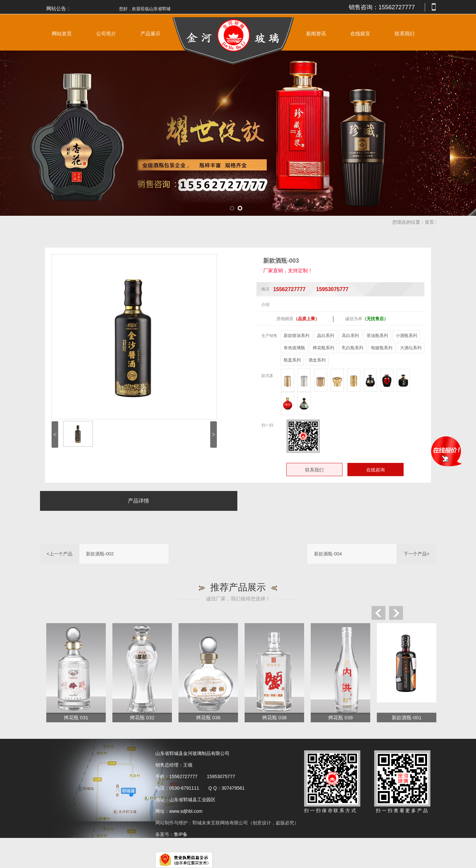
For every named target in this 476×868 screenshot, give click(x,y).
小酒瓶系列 (406, 336)
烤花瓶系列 (323, 348)
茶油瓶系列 (377, 336)
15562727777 (397, 7)
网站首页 (62, 34)
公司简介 (106, 34)
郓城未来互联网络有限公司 (220, 823)
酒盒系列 (317, 360)
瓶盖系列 (292, 360)
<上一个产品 (59, 554)
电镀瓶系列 (382, 348)
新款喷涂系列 (297, 336)
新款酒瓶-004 (328, 554)
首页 (429, 222)
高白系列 (350, 336)
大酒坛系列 (411, 348)
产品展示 (150, 34)
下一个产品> (416, 554)
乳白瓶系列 (353, 348)
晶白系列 (326, 336)
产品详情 (139, 501)
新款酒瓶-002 (100, 554)
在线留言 (360, 34)
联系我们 (405, 34)
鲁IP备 (181, 834)
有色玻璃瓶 (294, 348)
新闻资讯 (316, 34)
